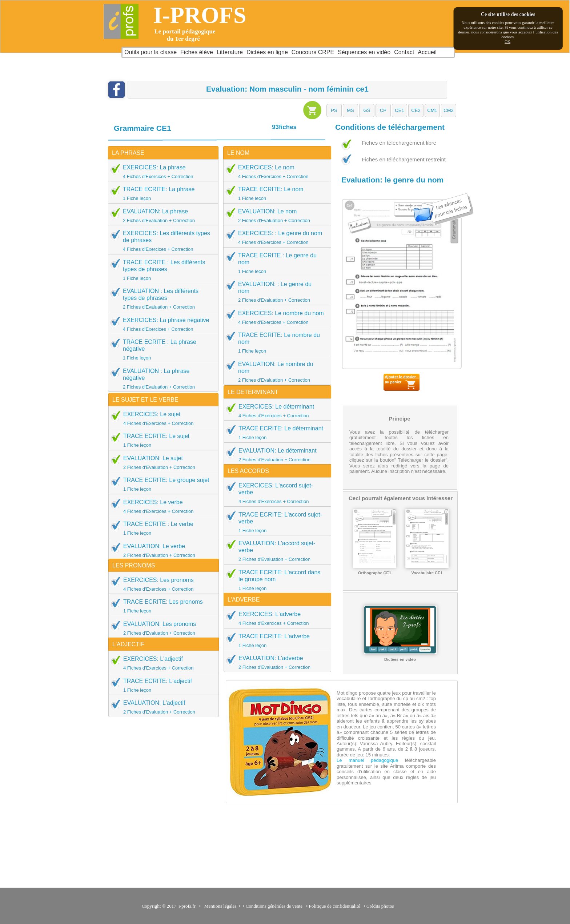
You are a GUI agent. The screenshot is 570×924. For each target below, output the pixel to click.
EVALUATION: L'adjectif (161, 707)
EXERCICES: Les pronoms (161, 584)
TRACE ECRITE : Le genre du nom (275, 263)
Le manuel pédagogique (367, 760)
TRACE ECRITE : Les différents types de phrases (161, 270)
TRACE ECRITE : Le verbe (161, 528)
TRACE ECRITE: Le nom (275, 193)
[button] (334, 111)
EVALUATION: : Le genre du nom (275, 292)
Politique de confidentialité (335, 906)
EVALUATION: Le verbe (161, 550)
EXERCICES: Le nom (275, 172)
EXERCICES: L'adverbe (275, 618)
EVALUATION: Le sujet (161, 462)
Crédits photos (381, 906)
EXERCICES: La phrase (161, 172)
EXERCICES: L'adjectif (161, 663)
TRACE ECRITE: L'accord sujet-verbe (275, 522)
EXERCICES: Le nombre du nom (275, 317)
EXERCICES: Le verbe (161, 506)
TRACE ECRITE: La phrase (161, 193)
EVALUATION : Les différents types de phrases (161, 299)
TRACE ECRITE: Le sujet (161, 440)
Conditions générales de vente (274, 906)
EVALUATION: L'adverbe (275, 662)
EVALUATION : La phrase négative (161, 379)
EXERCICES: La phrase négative (161, 324)
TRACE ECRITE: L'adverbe (275, 640)
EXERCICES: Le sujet (161, 418)
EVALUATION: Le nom (275, 216)
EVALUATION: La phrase (161, 216)
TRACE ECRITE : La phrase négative (161, 349)
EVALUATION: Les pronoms (161, 628)
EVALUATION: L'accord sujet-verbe (275, 551)
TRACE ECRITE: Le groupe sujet (161, 484)
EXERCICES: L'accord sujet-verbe (275, 493)
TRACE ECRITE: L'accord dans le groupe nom (275, 580)
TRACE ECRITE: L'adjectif (161, 685)
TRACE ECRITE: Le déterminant (275, 433)
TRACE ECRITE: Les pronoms (161, 606)
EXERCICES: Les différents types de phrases (161, 241)
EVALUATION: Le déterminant (275, 455)
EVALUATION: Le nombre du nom (275, 372)
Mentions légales (219, 906)
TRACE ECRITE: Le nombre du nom (275, 343)
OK (507, 41)
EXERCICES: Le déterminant (275, 411)
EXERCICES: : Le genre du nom (275, 237)
